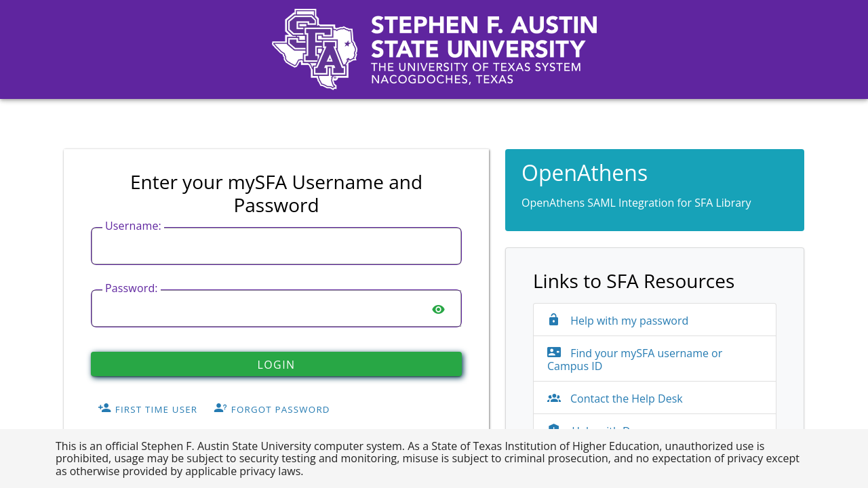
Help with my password (618, 321)
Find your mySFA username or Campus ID (635, 360)
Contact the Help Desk (615, 399)
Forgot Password (272, 409)
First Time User (147, 409)
